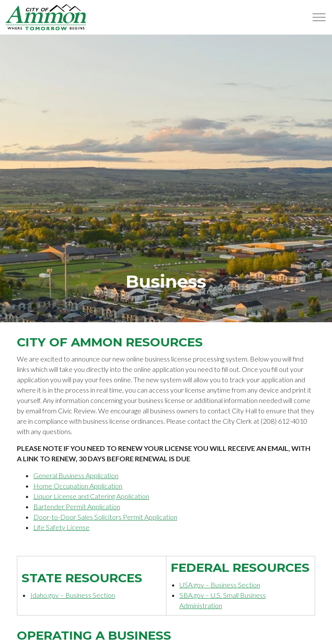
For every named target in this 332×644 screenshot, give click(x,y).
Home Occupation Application (78, 486)
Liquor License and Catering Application (91, 496)
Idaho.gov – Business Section (73, 595)
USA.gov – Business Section (220, 585)
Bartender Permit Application (77, 506)
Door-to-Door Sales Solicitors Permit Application (105, 517)
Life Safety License (61, 527)
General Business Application (76, 475)
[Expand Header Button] (319, 17)
